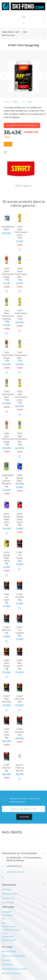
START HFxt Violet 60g (7, 733)
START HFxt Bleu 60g (20, 732)
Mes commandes (9, 951)
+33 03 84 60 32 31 (14, 866)
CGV (4, 923)
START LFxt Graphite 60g (20, 631)
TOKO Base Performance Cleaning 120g (8, 316)
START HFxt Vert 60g (7, 768)
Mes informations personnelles (14, 969)
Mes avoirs (6, 960)
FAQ (4, 918)
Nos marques (7, 915)
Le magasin (7, 912)
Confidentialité (8, 937)
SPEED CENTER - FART (11, 32)
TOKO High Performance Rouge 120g (8, 439)
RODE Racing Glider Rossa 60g (20, 519)
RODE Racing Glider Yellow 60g (7, 558)
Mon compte (7, 947)
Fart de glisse (8, 35)
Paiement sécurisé (9, 926)
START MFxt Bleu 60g (7, 699)
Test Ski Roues (8, 903)
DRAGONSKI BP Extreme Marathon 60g (8, 481)
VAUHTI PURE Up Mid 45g (20, 768)
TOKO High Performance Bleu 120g (21, 439)
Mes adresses (8, 964)
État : (24, 102)
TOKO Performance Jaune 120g (21, 315)
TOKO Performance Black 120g (8, 396)
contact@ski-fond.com (16, 872)
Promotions (7, 889)
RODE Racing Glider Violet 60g (7, 519)
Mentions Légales (9, 940)
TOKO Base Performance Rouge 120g (8, 274)
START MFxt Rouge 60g (7, 665)
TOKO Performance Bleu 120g (21, 357)
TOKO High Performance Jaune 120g (21, 397)
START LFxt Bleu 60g (20, 597)
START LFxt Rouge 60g (20, 557)
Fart (26, 32)
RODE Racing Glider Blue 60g (20, 479)
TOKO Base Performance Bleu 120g (21, 274)
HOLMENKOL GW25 (8, 228)
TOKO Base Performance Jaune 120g (21, 232)
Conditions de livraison (11, 930)
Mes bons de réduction (11, 973)
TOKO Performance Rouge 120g (8, 357)
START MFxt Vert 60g (7, 630)
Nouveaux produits (10, 894)
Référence (8, 102)
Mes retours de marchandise (14, 956)
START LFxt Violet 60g (7, 598)
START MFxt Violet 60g (20, 665)
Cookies (5, 933)
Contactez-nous (8, 898)
